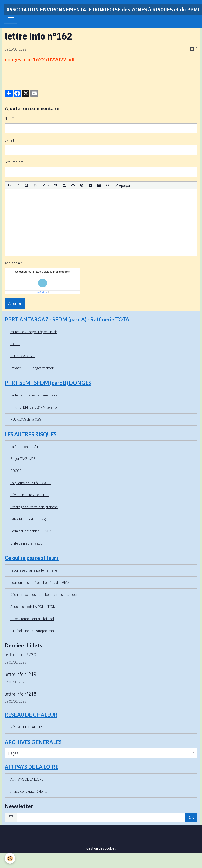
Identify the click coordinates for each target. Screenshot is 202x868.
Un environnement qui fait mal (32, 619)
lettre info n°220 (20, 655)
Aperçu (122, 185)
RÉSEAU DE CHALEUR (26, 727)
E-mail (9, 140)
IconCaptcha (41, 292)
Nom (8, 118)
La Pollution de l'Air (24, 447)
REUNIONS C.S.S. (23, 356)
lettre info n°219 (20, 674)
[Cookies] (10, 858)
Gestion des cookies (101, 848)
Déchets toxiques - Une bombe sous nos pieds (44, 594)
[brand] (103, 9)
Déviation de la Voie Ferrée (30, 495)
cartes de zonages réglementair (34, 332)
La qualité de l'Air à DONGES (31, 483)
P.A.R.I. (15, 344)
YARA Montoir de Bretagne (30, 519)
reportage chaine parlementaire (34, 570)
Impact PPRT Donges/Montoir (32, 368)
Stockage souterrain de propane (34, 507)
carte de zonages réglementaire (34, 395)
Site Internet (14, 162)
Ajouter (15, 303)
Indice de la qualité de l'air (30, 791)
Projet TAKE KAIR (23, 458)
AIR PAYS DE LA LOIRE (27, 779)
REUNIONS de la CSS (26, 419)
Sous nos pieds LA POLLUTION (33, 607)
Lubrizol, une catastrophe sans (33, 631)
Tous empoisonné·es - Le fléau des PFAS (40, 582)
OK (191, 817)
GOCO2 (16, 471)
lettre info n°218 (20, 694)
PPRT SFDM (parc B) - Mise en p (34, 407)
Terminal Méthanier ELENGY (31, 531)
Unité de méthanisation (27, 543)
